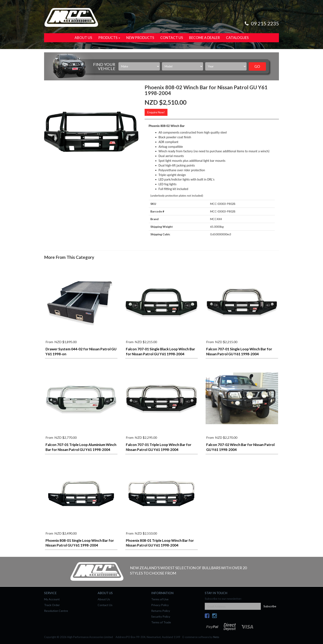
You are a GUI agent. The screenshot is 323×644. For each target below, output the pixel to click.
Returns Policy (161, 611)
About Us (83, 38)
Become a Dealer (204, 38)
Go (257, 66)
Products (109, 38)
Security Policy (161, 616)
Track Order (52, 605)
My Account (52, 599)
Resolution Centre (56, 611)
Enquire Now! (156, 112)
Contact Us (172, 38)
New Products (140, 38)
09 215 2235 (261, 23)
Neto (216, 637)
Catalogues (237, 38)
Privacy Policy (160, 605)
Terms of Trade (161, 622)
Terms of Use (160, 599)
